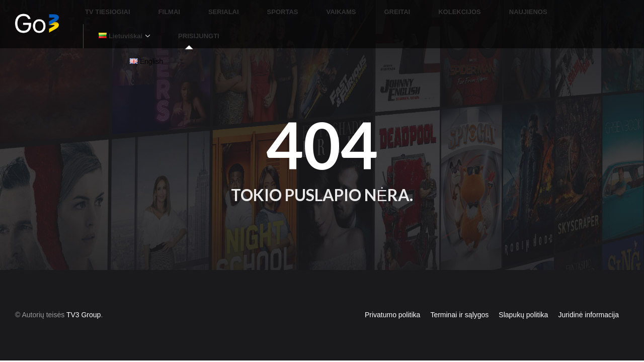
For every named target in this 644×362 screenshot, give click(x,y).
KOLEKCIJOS (419, 12)
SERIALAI (232, 12)
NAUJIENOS (475, 12)
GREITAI (369, 12)
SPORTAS (278, 12)
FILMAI (189, 12)
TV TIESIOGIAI (140, 12)
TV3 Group (84, 291)
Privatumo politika (393, 291)
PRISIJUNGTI (604, 12)
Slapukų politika (523, 291)
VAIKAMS (325, 12)
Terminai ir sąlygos (459, 291)
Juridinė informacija (588, 291)
